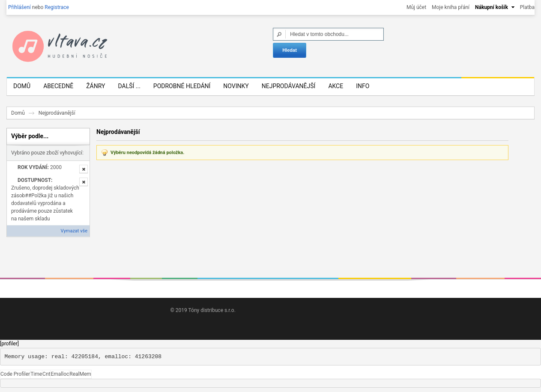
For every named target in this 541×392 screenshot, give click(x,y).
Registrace (57, 7)
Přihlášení (19, 7)
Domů (18, 113)
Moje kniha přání (451, 7)
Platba (527, 7)
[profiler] (9, 344)
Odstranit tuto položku (84, 169)
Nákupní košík (492, 7)
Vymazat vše (74, 231)
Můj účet (416, 7)
